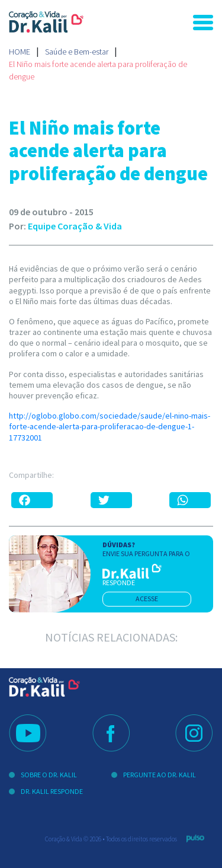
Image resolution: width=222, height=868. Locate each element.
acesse (147, 599)
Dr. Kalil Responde (52, 791)
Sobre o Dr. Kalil (49, 775)
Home (20, 52)
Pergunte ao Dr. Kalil (160, 775)
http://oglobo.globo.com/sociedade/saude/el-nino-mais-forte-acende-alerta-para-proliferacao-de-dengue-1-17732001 (110, 426)
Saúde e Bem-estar (77, 52)
